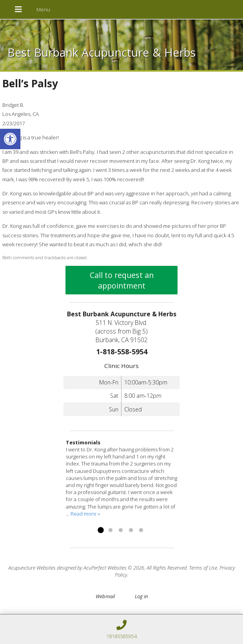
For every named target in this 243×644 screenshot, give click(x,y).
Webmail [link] (105, 596)
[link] (10, 139)
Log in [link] (141, 596)
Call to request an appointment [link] (122, 280)
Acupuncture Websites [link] (32, 568)
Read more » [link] (85, 514)
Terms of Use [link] (203, 568)
